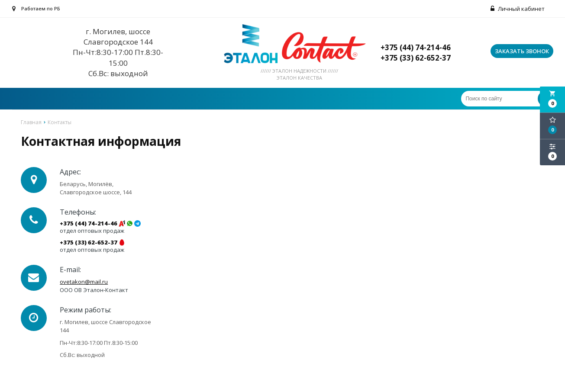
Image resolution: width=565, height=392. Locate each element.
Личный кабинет (518, 9)
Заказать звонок (522, 51)
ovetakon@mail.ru (84, 282)
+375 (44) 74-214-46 (89, 223)
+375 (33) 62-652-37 (89, 243)
